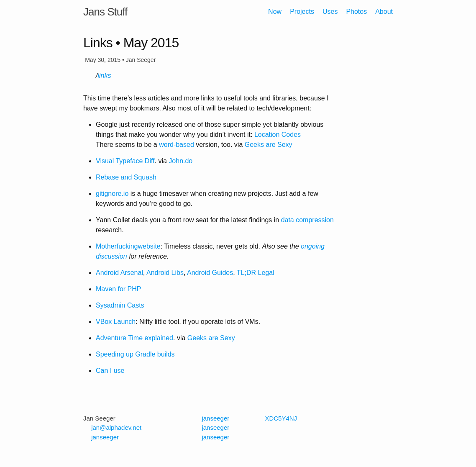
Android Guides (210, 273)
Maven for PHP (118, 289)
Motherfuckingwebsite (128, 246)
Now (275, 12)
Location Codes (278, 135)
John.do (180, 161)
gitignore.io (112, 194)
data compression (307, 220)
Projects (302, 12)
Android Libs (165, 273)
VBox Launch (116, 322)
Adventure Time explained (134, 338)
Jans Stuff (105, 12)
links (104, 76)
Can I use (110, 371)
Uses (330, 12)
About (384, 12)
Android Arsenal (119, 273)
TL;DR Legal (256, 273)
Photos (356, 12)
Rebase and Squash (126, 177)
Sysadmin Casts (120, 305)
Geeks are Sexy (269, 145)
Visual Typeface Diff (125, 161)
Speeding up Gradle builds (135, 354)
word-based (177, 145)
